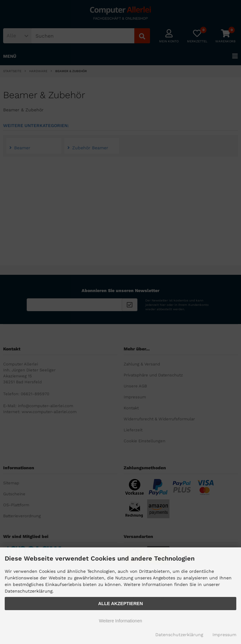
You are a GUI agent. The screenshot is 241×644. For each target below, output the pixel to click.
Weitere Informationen (120, 621)
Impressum (224, 635)
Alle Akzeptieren (121, 604)
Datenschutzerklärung (179, 635)
